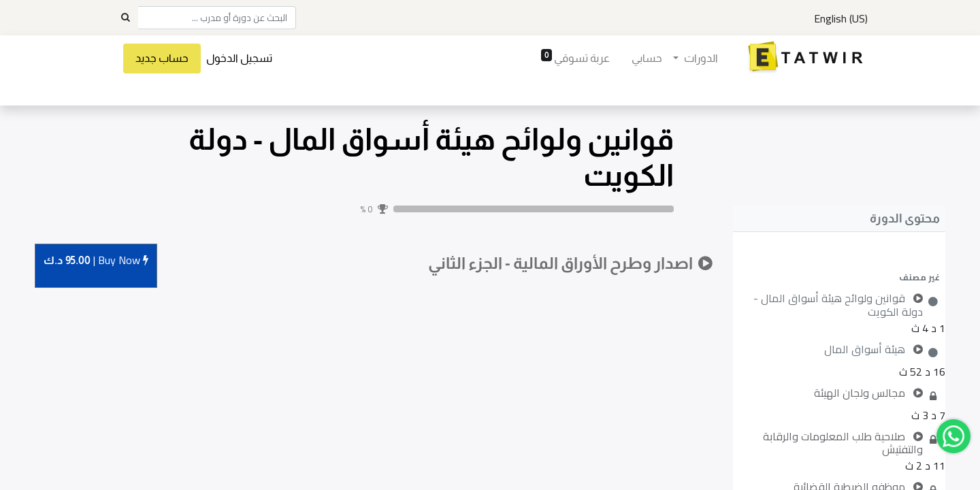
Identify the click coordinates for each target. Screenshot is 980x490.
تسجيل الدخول (239, 58)
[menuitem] (647, 59)
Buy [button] (96, 261)
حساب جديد (162, 58)
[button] (839, 277)
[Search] (125, 18)
